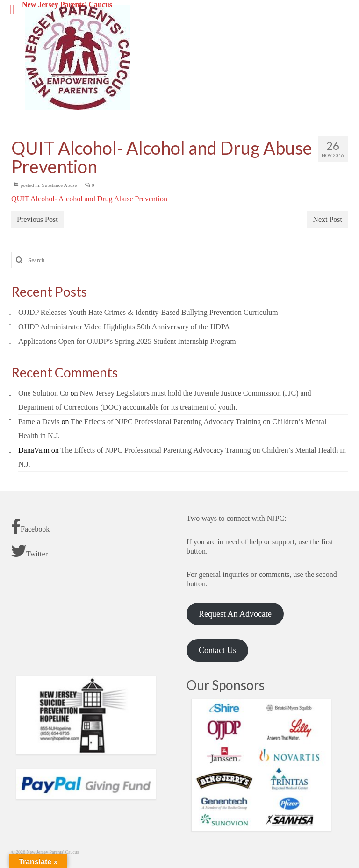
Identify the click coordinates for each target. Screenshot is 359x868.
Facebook (30, 526)
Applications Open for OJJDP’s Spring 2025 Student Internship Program (127, 341)
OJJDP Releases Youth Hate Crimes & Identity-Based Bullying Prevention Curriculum (148, 312)
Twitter (29, 551)
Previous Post (37, 219)
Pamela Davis (39, 422)
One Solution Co (43, 393)
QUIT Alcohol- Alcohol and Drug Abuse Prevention (89, 199)
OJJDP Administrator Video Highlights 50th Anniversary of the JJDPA (124, 327)
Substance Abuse (60, 185)
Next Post (327, 219)
